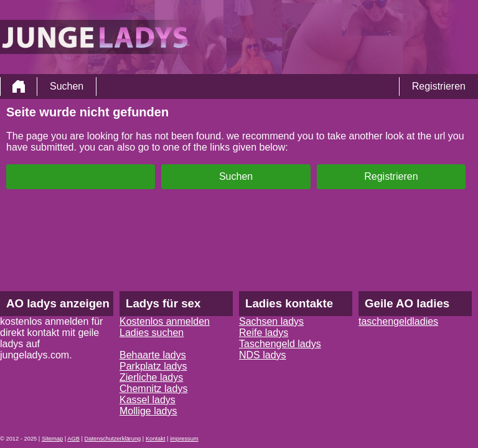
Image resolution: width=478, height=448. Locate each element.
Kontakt (156, 439)
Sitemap (52, 439)
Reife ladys (264, 333)
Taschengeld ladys (280, 344)
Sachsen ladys (271, 321)
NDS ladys (263, 355)
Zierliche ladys (151, 377)
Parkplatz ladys (153, 366)
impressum (184, 439)
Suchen (67, 86)
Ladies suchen (152, 333)
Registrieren (439, 86)
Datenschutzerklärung (113, 439)
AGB (73, 439)
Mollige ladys (148, 411)
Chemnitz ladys (153, 389)
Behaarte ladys (153, 355)
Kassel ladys (148, 400)
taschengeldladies (398, 321)
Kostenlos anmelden (165, 321)
